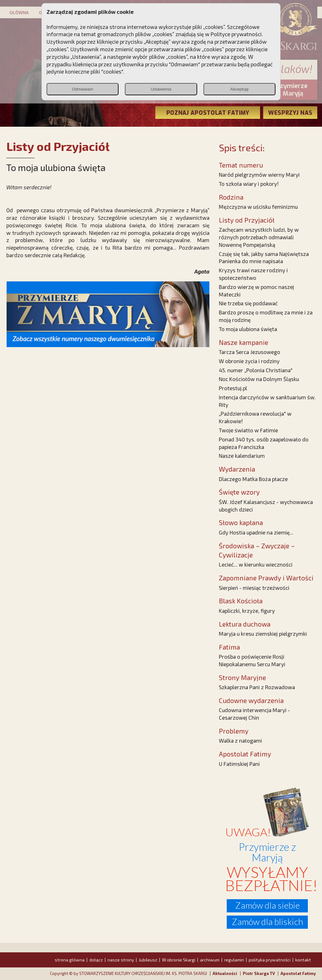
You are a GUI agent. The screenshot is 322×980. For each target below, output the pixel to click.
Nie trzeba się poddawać (248, 303)
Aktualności (225, 973)
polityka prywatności (270, 960)
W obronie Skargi (179, 960)
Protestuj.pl (233, 388)
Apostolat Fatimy (298, 973)
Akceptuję (239, 89)
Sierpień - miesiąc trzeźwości (254, 588)
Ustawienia (161, 89)
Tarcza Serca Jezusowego (250, 352)
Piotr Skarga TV (259, 973)
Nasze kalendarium (242, 456)
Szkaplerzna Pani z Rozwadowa (257, 687)
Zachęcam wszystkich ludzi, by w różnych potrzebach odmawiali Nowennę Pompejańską (259, 237)
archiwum (210, 960)
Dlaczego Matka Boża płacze (253, 479)
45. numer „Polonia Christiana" (256, 370)
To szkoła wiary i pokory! (249, 184)
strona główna (70, 960)
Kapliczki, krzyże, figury (247, 611)
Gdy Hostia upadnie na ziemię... (256, 532)
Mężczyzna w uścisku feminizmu (258, 207)
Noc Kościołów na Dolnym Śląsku (259, 379)
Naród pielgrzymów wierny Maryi (259, 174)
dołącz (96, 960)
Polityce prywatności (236, 34)
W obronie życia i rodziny (249, 361)
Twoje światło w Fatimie (248, 430)
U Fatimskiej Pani (239, 764)
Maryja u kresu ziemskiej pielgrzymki (263, 634)
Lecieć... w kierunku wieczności (256, 564)
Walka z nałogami (240, 740)
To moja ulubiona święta (248, 329)
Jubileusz (148, 960)
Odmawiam (83, 89)
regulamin (234, 960)
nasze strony (121, 960)
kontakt (303, 960)
